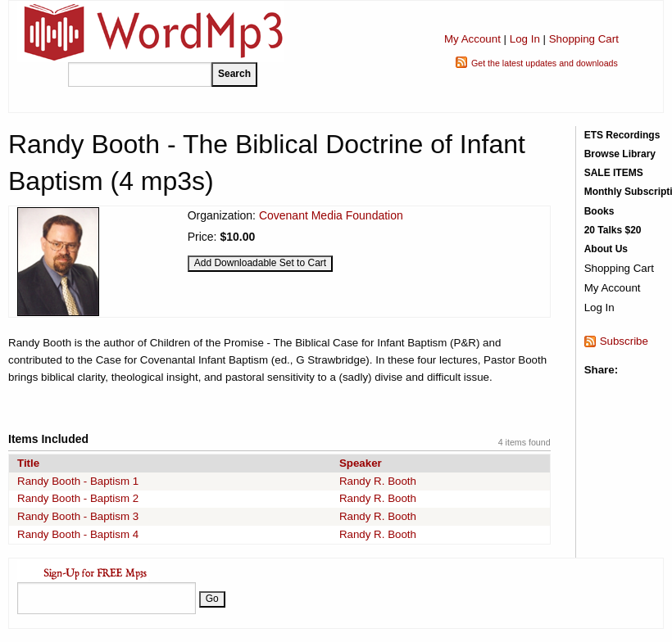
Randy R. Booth (378, 481)
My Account (472, 39)
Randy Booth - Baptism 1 (78, 481)
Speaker (361, 463)
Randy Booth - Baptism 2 (78, 498)
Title (28, 463)
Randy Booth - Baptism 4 (78, 534)
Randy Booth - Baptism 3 (78, 516)
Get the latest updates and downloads (545, 63)
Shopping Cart (584, 39)
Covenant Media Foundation (331, 215)
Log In (525, 39)
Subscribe (624, 341)
